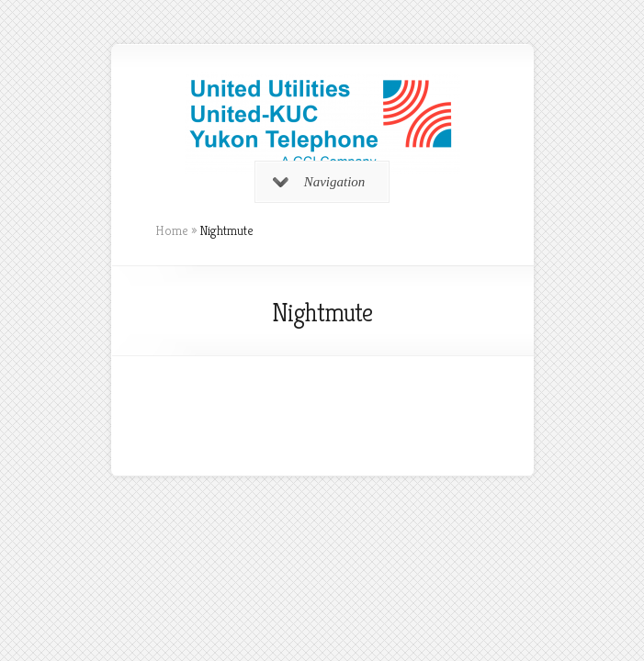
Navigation (319, 182)
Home (172, 230)
